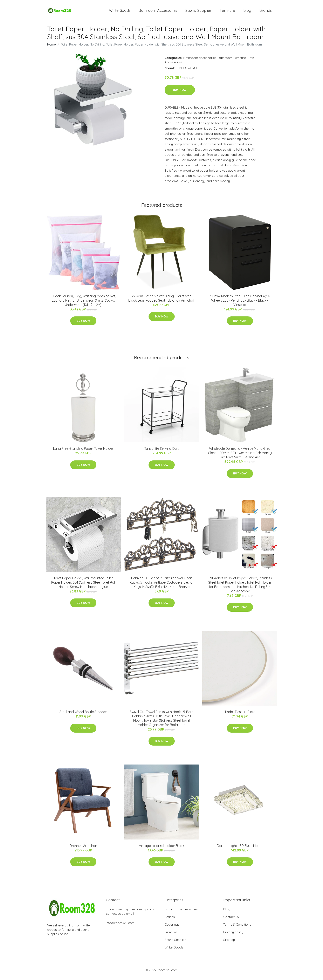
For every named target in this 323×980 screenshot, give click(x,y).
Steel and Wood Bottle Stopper (83, 715)
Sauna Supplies (198, 12)
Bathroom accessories (200, 61)
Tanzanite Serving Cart (162, 451)
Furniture (227, 12)
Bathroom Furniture (232, 61)
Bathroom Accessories (158, 12)
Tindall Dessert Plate (240, 715)
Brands (266, 12)
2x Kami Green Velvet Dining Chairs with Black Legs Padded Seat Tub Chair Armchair (162, 301)
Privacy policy (233, 935)
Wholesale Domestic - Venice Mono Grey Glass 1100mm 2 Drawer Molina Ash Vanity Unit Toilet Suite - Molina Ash (240, 456)
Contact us (231, 920)
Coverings (172, 927)
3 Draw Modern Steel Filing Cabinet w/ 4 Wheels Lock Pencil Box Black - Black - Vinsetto (240, 303)
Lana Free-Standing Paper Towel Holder (83, 451)
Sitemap (229, 943)
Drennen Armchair (83, 849)
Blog (247, 12)
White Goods (120, 12)
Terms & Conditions (237, 927)
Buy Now (180, 93)
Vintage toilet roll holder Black (161, 849)
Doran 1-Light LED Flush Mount (240, 849)
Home (51, 47)
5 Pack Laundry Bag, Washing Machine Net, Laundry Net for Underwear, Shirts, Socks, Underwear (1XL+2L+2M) (83, 303)
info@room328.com (120, 926)
